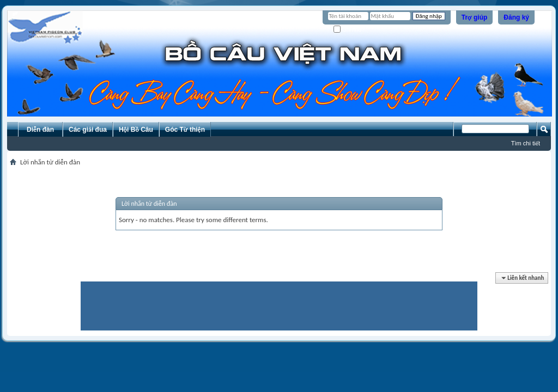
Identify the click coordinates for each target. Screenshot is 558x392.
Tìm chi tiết (526, 143)
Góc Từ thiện (185, 130)
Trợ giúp (475, 17)
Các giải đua (88, 130)
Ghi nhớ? (349, 30)
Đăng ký (516, 17)
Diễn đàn (40, 130)
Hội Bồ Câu (136, 130)
